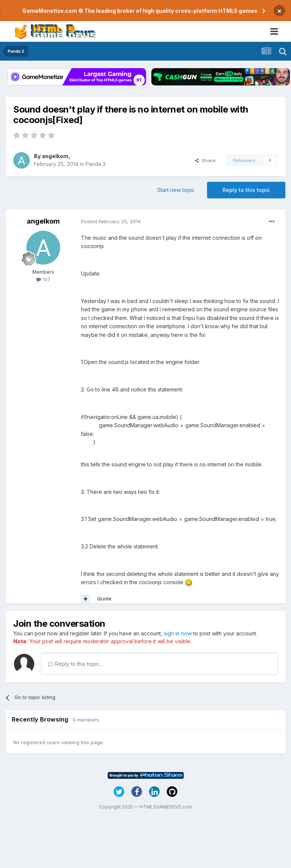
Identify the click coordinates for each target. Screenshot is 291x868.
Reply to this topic (246, 190)
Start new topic (176, 190)
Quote (104, 598)
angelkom (55, 156)
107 (43, 279)
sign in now (178, 633)
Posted (111, 221)
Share (205, 160)
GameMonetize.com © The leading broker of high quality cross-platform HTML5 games (140, 11)
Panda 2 (96, 164)
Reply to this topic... (75, 664)
